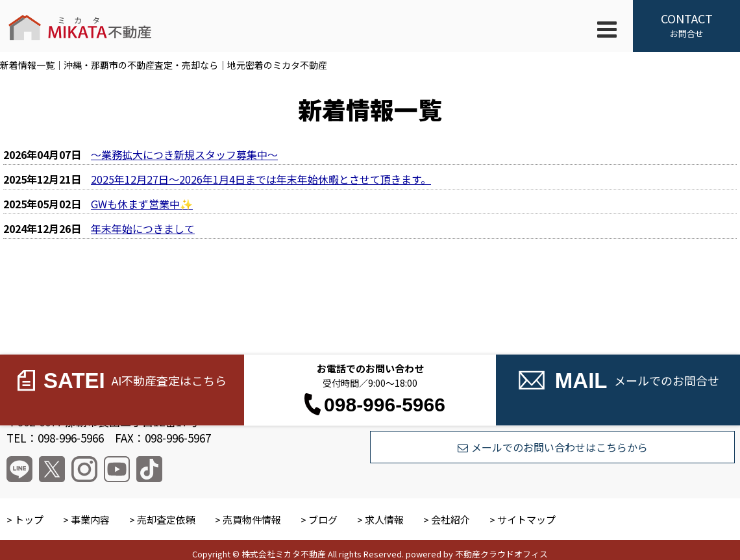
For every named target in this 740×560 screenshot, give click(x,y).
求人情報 (384, 519)
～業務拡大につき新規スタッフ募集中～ (184, 154)
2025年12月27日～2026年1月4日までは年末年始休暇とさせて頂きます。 (261, 179)
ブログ (323, 519)
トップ (29, 519)
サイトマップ (526, 519)
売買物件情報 (252, 519)
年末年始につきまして (143, 228)
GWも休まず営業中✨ (142, 204)
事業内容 (90, 519)
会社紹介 (450, 519)
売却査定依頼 (166, 519)
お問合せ (686, 25)
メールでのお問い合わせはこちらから (553, 447)
